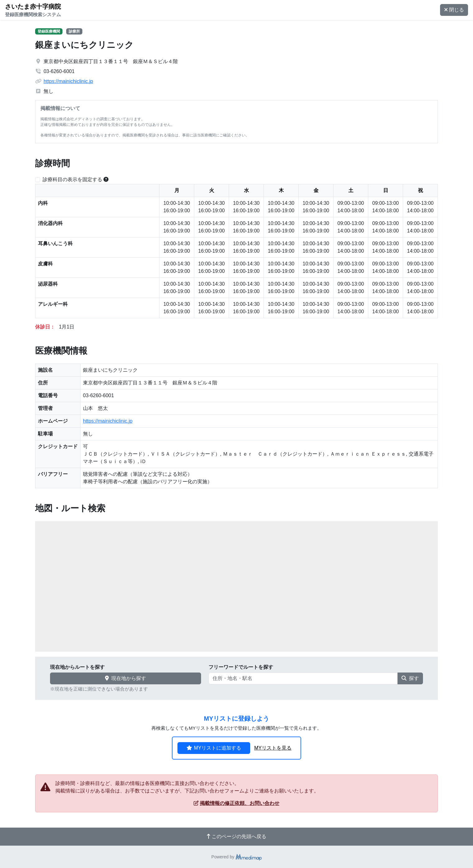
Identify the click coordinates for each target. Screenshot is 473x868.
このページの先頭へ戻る (236, 836)
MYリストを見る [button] (273, 748)
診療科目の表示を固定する (72, 179)
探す (410, 678)
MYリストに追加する (214, 748)
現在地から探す (126, 678)
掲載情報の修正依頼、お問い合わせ (236, 803)
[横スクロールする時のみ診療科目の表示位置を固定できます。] (106, 179)
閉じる (454, 10)
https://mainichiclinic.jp (68, 81)
